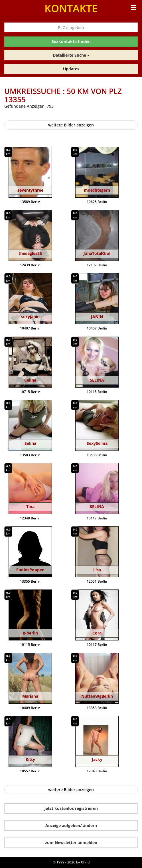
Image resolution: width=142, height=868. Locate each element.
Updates (71, 69)
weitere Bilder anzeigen (71, 125)
